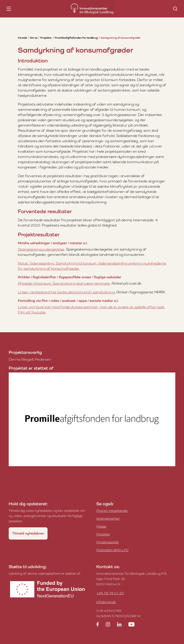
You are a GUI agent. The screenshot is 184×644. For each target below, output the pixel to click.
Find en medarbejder (112, 511)
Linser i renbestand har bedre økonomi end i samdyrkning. (67, 292)
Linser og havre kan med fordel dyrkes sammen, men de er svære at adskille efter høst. (92, 307)
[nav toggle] (9, 9)
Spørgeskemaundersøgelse (41, 249)
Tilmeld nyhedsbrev (28, 533)
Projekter (46, 38)
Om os (34, 38)
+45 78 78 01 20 (110, 593)
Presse (101, 526)
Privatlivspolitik (108, 542)
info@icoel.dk (106, 602)
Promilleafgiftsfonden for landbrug (76, 38)
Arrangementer (108, 518)
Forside (22, 38)
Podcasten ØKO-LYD (112, 550)
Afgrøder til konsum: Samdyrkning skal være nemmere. (64, 283)
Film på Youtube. (32, 312)
